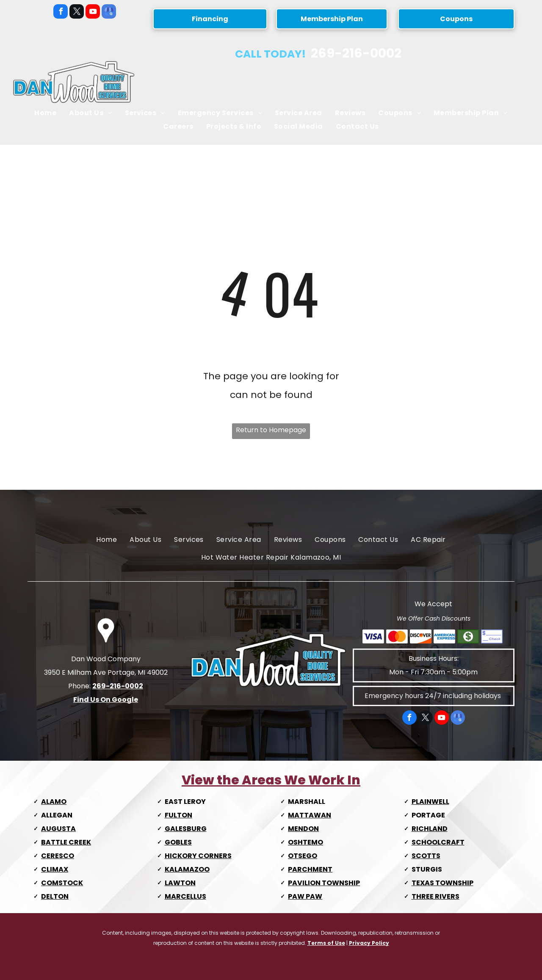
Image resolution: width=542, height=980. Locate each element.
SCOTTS (426, 856)
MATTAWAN (310, 815)
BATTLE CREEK (66, 842)
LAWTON (180, 883)
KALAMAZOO (187, 869)
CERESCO (58, 856)
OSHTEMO (306, 842)
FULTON (178, 815)
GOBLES (178, 842)
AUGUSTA (58, 829)
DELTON (55, 896)
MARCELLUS (185, 896)
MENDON (303, 829)
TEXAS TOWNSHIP (442, 883)
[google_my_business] (109, 12)
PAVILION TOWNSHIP (324, 883)
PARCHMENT (310, 869)
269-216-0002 (356, 53)
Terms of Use (326, 943)
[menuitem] (45, 113)
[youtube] (93, 12)
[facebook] (61, 12)
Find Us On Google (106, 700)
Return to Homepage (271, 430)
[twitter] (77, 12)
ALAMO (54, 802)
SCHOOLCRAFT (438, 842)
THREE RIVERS (436, 896)
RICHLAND (430, 829)
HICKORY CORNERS (198, 856)
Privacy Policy (369, 943)
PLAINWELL (430, 802)
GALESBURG (186, 829)
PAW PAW (305, 896)
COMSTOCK (62, 883)
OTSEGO (303, 856)
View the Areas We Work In (271, 780)
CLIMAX (55, 869)
